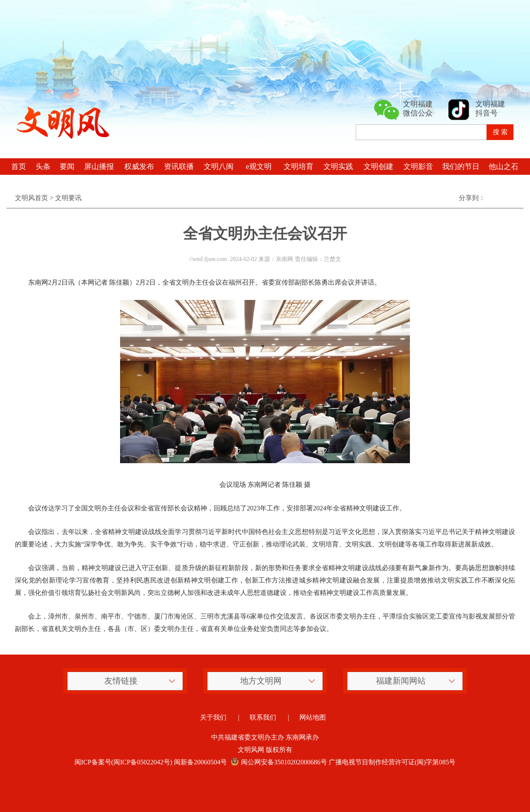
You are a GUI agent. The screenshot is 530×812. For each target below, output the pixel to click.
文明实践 (338, 167)
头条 (43, 167)
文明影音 (418, 167)
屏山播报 (99, 167)
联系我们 (263, 717)
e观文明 (259, 167)
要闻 (67, 167)
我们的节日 (461, 167)
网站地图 (313, 717)
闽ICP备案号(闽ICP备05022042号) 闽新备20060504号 (151, 762)
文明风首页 (31, 198)
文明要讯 (68, 198)
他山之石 (503, 167)
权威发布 (139, 167)
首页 (19, 167)
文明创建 (378, 167)
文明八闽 (219, 167)
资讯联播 (179, 167)
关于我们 (213, 717)
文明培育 (299, 167)
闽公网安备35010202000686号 (278, 762)
